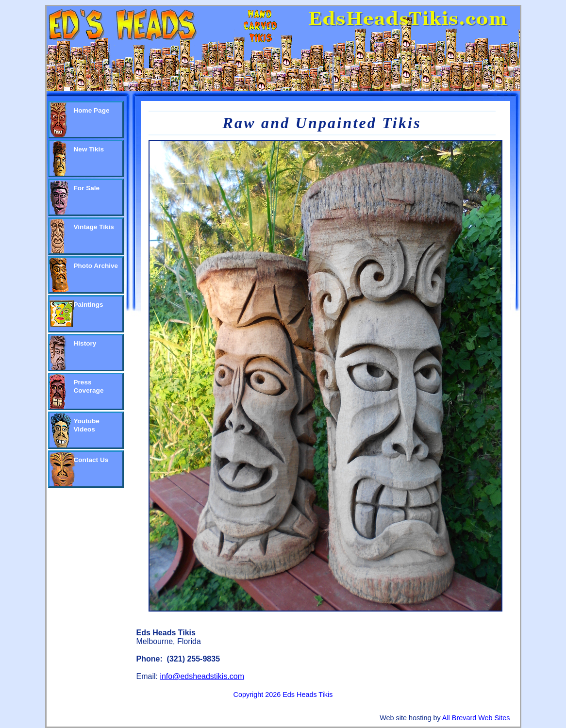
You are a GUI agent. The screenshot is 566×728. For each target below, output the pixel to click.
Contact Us (91, 460)
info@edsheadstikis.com (202, 676)
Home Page (92, 110)
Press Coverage (89, 386)
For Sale (87, 188)
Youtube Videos (87, 425)
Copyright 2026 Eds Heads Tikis (283, 695)
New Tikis (89, 149)
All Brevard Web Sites (476, 718)
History (85, 343)
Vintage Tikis (94, 227)
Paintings (89, 305)
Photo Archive (96, 266)
